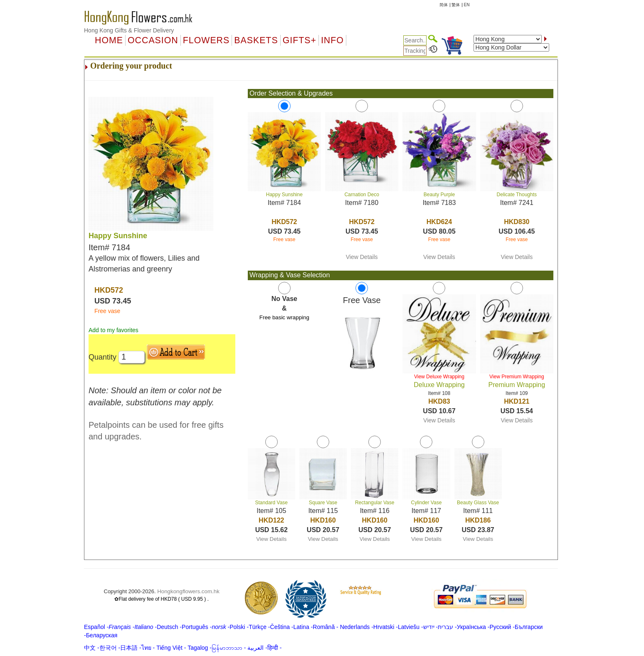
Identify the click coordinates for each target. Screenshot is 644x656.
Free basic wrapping (284, 317)
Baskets (256, 40)
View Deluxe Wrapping (439, 377)
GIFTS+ (300, 40)
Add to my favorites (114, 330)
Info (332, 40)
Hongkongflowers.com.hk (188, 591)
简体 (444, 5)
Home (109, 40)
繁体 (456, 5)
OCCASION (153, 40)
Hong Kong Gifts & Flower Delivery (129, 30)
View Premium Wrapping (517, 377)
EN (467, 5)
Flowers (206, 40)
